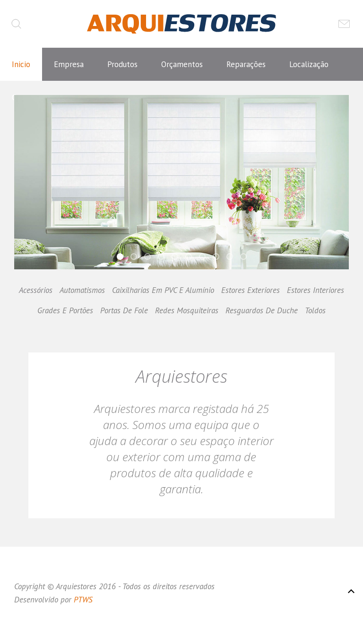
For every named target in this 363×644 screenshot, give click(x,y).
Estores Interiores (315, 290)
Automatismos (82, 290)
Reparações (246, 64)
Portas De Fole (124, 310)
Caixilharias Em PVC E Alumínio (163, 290)
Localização (309, 64)
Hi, (123, 258)
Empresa (69, 64)
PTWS (83, 600)
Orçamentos (182, 64)
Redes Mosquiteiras (187, 310)
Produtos (122, 64)
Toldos (315, 310)
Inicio (21, 64)
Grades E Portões (65, 310)
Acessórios (36, 290)
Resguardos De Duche (262, 310)
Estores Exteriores (251, 290)
